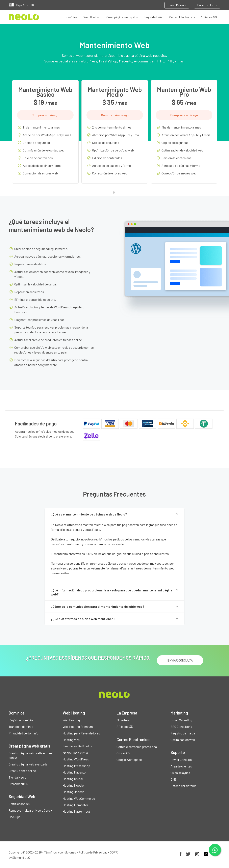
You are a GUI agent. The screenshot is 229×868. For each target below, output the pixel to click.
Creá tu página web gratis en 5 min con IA (31, 755)
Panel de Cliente (207, 5)
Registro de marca (183, 733)
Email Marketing (181, 720)
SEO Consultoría (181, 727)
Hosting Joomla (73, 792)
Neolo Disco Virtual (76, 753)
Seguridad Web (154, 17)
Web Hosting (92, 17)
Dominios (71, 17)
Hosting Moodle (73, 785)
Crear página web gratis (122, 17)
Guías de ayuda (180, 773)
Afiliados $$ (209, 17)
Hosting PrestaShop (76, 766)
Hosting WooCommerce (79, 798)
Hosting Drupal (73, 779)
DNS (174, 779)
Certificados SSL (20, 804)
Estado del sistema (184, 786)
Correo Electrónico (182, 17)
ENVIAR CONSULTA (180, 660)
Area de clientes (181, 766)
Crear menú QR (18, 784)
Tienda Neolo (18, 777)
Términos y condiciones (60, 852)
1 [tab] (115, 193)
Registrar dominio (21, 720)
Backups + (16, 817)
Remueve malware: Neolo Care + (30, 810)
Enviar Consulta (181, 760)
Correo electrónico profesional (137, 747)
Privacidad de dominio (24, 733)
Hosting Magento (74, 772)
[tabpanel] (45, 135)
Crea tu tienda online (22, 771)
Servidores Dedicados (77, 746)
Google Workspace (129, 760)
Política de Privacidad (93, 852)
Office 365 (123, 753)
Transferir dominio (21, 727)
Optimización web (183, 740)
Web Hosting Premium (78, 727)
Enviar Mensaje (177, 5)
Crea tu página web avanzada (28, 764)
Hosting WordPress (76, 759)
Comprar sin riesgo (45, 115)
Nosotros (123, 720)
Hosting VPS (71, 740)
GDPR (114, 852)
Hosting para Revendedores (81, 733)
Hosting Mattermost (76, 811)
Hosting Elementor (75, 805)
